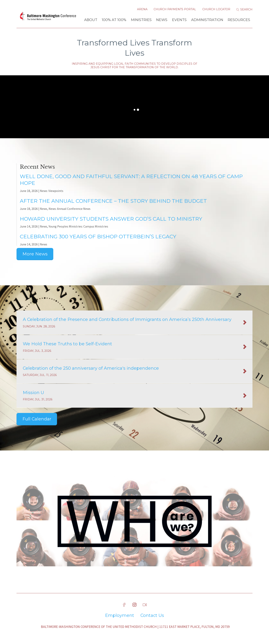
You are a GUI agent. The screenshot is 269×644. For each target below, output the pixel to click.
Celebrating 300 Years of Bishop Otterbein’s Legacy (98, 237)
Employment (120, 615)
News (162, 20)
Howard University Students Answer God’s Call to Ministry (111, 219)
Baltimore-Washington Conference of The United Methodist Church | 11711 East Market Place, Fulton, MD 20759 (135, 627)
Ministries (141, 20)
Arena (142, 9)
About (91, 20)
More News (35, 254)
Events (179, 20)
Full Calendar (37, 419)
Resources (239, 20)
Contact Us (152, 615)
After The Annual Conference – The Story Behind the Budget (113, 201)
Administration (207, 20)
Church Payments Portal (175, 9)
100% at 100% (114, 20)
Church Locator (216, 9)
